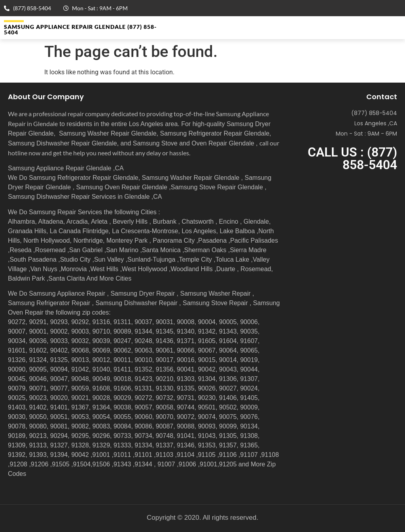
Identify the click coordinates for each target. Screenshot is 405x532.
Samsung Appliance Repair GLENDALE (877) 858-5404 (80, 29)
